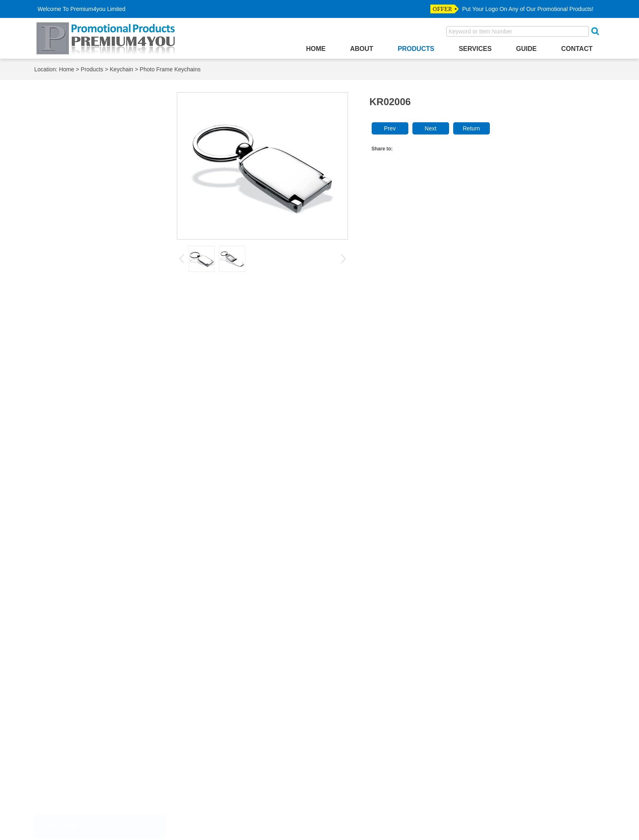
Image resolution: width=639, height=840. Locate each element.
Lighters (60, 447)
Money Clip (64, 782)
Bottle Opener (68, 162)
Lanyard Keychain (75, 330)
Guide (526, 49)
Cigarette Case (69, 195)
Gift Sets (61, 273)
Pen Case (62, 547)
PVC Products (68, 592)
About (362, 49)
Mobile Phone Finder (77, 480)
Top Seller (63, 804)
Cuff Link (61, 659)
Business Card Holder (79, 184)
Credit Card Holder (74, 240)
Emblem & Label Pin (77, 693)
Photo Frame (67, 570)
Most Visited (65, 816)
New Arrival (64, 793)
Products (416, 49)
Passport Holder (71, 536)
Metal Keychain (72, 359)
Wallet (57, 771)
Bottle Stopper (68, 173)
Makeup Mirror (69, 469)
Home (316, 49)
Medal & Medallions (76, 715)
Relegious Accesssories (81, 737)
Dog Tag (60, 682)
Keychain (121, 69)
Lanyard (60, 424)
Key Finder (64, 285)
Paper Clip (63, 514)
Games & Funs (69, 262)
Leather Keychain (74, 339)
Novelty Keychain (74, 369)
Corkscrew (63, 229)
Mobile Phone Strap (76, 491)
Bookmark (63, 151)
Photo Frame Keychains (170, 69)
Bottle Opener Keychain (81, 319)
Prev (390, 128)
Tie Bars (60, 749)
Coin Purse (64, 217)
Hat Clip (60, 704)
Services (475, 49)
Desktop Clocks (70, 251)
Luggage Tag (66, 458)
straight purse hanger (78, 760)
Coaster (60, 206)
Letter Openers (69, 435)
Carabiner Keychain (77, 409)
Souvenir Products (74, 614)
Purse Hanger (68, 581)
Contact (577, 49)
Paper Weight (67, 525)
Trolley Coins (67, 625)
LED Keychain (70, 349)
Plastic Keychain (73, 389)
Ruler (56, 603)
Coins (57, 648)
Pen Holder (64, 559)
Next (431, 128)
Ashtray (59, 139)
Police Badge (67, 726)
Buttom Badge (68, 637)
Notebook (62, 503)
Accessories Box (72, 128)
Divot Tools (64, 670)
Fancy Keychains (74, 400)
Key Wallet (63, 296)
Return (471, 128)
